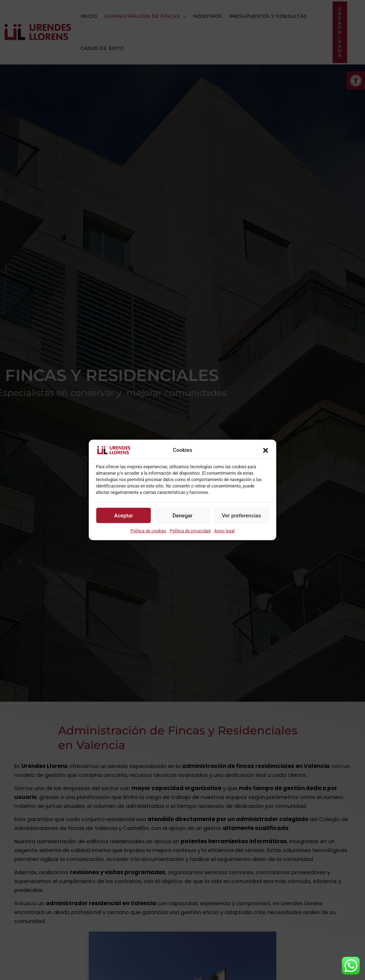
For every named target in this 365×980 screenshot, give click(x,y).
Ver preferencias (241, 515)
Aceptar (124, 515)
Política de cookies (148, 531)
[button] (266, 450)
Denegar (182, 515)
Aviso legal (224, 531)
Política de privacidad (190, 531)
